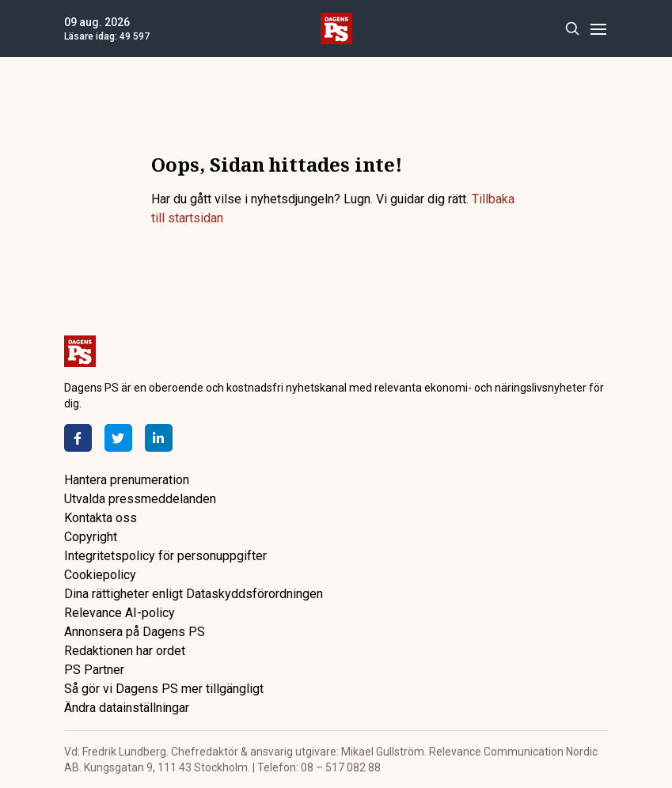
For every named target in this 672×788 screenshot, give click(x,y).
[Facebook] (78, 438)
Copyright (91, 537)
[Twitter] (118, 438)
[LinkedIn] (159, 438)
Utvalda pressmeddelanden (140, 499)
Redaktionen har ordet (125, 651)
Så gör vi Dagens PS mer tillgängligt (164, 689)
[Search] (573, 29)
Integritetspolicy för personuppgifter (165, 556)
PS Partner (94, 670)
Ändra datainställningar (127, 708)
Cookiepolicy (100, 575)
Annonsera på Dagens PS (135, 632)
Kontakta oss (101, 518)
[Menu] (599, 29)
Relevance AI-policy (120, 613)
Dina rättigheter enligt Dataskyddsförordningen (194, 594)
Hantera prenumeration (127, 480)
